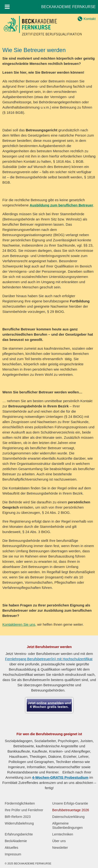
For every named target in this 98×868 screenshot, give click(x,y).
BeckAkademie (16, 841)
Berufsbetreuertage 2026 (71, 810)
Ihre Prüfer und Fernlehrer (24, 810)
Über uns (59, 841)
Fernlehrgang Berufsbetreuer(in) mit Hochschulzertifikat (49, 659)
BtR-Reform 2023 (18, 817)
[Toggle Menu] (7, 7)
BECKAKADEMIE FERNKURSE (68, 7)
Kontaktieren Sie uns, (19, 624)
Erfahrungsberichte (19, 834)
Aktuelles (12, 848)
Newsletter (60, 848)
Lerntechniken (63, 834)
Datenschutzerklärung (68, 817)
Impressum (13, 854)
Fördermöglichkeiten (20, 803)
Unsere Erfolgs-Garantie (70, 803)
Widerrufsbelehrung (19, 823)
